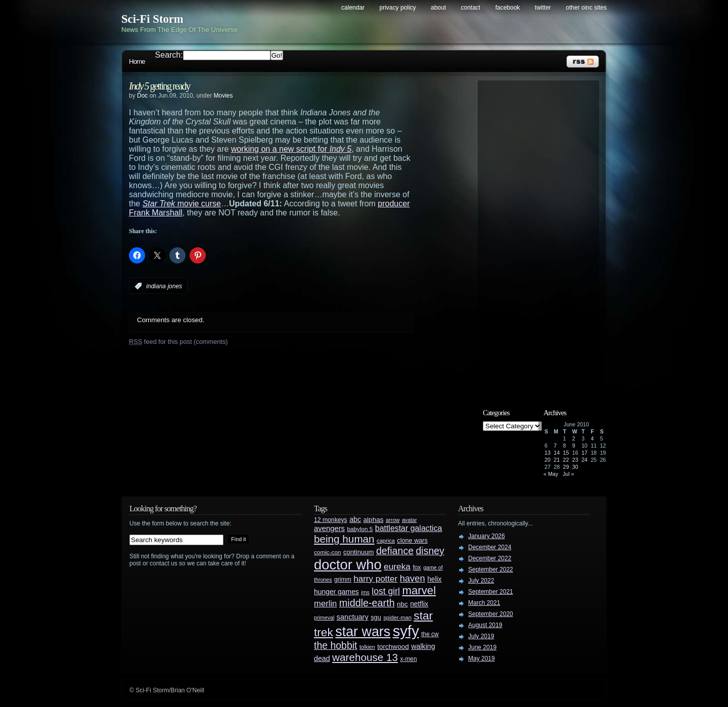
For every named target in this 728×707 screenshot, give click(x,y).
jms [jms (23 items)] (365, 592)
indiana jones (164, 286)
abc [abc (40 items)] (355, 519)
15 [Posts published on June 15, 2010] (566, 453)
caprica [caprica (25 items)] (386, 541)
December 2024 (490, 547)
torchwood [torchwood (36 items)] (393, 647)
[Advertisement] (543, 236)
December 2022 (490, 558)
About (438, 8)
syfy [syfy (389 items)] (406, 631)
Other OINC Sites (586, 8)
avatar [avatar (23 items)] (409, 520)
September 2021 (491, 592)
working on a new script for (291, 149)
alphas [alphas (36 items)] (374, 520)
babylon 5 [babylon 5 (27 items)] (360, 529)
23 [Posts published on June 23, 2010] (575, 460)
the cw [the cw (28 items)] (430, 634)
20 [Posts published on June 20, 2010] (548, 460)
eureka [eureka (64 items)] (397, 566)
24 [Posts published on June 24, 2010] (584, 460)
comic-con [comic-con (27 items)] (327, 552)
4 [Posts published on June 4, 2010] (592, 438)
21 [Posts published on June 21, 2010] (557, 460)
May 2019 (482, 658)
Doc (142, 96)
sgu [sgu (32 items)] (376, 617)
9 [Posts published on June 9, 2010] (574, 446)
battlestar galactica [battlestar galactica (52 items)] (409, 528)
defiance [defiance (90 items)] (395, 551)
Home (137, 61)
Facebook (508, 8)
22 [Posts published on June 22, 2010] (566, 460)
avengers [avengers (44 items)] (329, 528)
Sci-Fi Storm (152, 19)
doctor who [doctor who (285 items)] (348, 565)
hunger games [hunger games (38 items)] (336, 592)
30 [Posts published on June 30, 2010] (575, 467)
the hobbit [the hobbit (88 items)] (335, 645)
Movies (223, 96)
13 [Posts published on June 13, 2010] (548, 453)
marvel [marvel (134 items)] (419, 590)
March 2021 (484, 603)
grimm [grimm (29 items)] (343, 580)
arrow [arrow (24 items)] (393, 520)
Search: (169, 55)
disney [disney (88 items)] (430, 551)
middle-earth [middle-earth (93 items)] (367, 603)
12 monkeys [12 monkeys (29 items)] (331, 520)
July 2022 (481, 581)
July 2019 (481, 636)
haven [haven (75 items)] (413, 578)
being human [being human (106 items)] (344, 539)
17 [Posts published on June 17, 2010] (584, 453)
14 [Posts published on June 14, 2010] (557, 453)
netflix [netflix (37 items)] (419, 604)
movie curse (182, 204)
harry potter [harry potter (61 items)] (375, 579)
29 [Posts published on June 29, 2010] (566, 467)
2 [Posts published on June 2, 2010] (574, 438)
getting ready (160, 86)
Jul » (568, 474)
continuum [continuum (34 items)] (359, 552)
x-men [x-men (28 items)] (408, 659)
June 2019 (482, 647)
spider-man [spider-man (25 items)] (397, 617)
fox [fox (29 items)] (417, 567)
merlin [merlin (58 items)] (325, 604)
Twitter (543, 8)
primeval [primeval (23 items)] (324, 617)
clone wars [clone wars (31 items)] (412, 541)
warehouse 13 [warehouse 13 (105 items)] (365, 657)
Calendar (353, 8)
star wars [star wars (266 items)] (363, 632)
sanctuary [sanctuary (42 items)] (353, 617)
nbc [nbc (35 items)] (402, 604)
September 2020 (491, 614)
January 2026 (487, 536)
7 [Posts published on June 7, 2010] (555, 446)
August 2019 (485, 625)
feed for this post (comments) (178, 342)
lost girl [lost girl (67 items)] (386, 591)
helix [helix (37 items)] (434, 579)
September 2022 (491, 569)
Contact (471, 8)
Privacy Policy (398, 8)
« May (551, 474)
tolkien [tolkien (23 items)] (367, 647)
